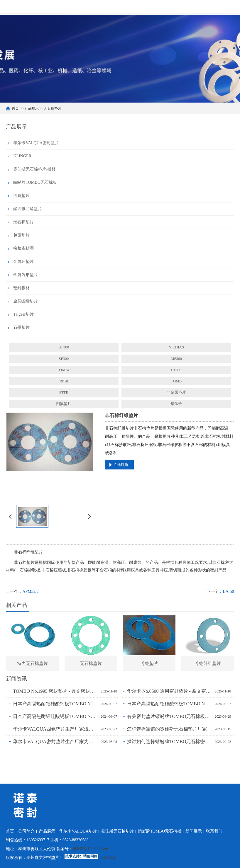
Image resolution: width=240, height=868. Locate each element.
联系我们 (214, 831)
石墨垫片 (21, 327)
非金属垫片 (176, 392)
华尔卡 (176, 404)
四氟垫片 (21, 196)
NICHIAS (176, 347)
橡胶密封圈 (23, 248)
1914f (64, 381)
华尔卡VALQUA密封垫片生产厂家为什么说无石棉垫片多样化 (55, 742)
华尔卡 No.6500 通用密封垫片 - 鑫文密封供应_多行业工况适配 (169, 691)
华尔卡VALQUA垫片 (78, 831)
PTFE (64, 392)
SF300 (64, 359)
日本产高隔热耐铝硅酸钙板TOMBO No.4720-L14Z (55, 716)
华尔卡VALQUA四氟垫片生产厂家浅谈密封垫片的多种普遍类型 (55, 729)
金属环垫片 (23, 262)
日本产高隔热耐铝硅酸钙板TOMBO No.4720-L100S (55, 704)
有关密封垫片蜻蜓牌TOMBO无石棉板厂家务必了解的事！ (169, 716)
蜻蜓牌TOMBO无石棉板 (35, 182)
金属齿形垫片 (26, 275)
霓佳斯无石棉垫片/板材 (34, 169)
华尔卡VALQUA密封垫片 (36, 143)
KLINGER (22, 156)
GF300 (64, 347)
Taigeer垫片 (23, 314)
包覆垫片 (21, 235)
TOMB (176, 381)
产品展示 (32, 108)
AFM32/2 (30, 592)
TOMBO (64, 370)
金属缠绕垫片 (26, 301)
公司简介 (26, 831)
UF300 (176, 370)
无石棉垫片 (53, 108)
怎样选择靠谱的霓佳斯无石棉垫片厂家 (167, 729)
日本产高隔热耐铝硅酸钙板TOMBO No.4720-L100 (169, 704)
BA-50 (228, 592)
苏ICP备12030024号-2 (92, 849)
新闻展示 (194, 831)
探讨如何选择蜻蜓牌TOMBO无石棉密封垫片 (169, 742)
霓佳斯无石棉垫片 (117, 831)
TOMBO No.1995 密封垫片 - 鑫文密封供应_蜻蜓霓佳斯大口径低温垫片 (55, 691)
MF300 (176, 359)
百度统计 (108, 858)
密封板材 (21, 288)
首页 (15, 108)
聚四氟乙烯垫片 (28, 209)
